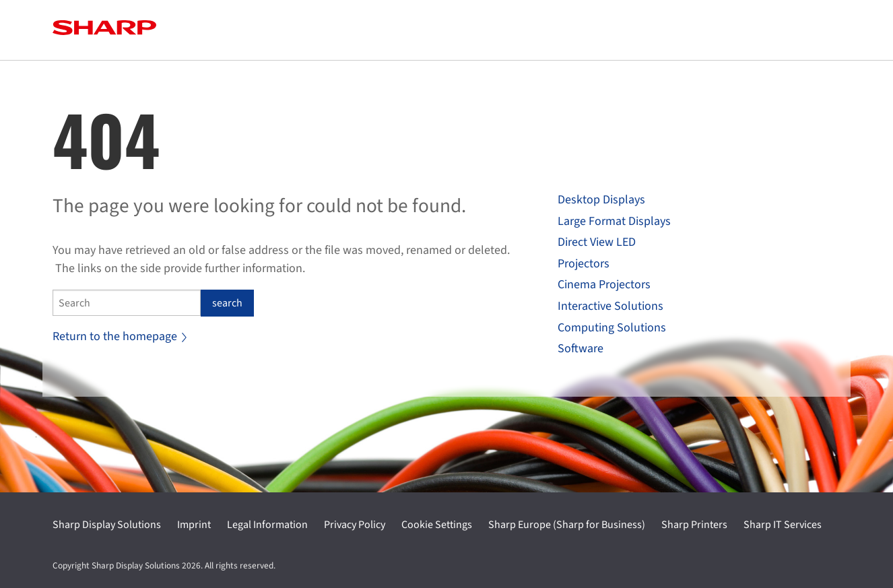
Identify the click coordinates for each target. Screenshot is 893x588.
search (227, 303)
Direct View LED (597, 242)
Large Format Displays (614, 221)
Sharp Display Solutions (107, 525)
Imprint (194, 525)
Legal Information (267, 525)
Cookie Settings (437, 525)
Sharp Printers (694, 525)
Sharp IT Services (783, 525)
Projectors (584, 264)
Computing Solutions (612, 328)
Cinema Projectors (604, 285)
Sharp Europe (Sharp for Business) (567, 525)
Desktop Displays (601, 200)
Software (581, 349)
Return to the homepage (120, 336)
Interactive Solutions (610, 306)
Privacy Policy (355, 525)
